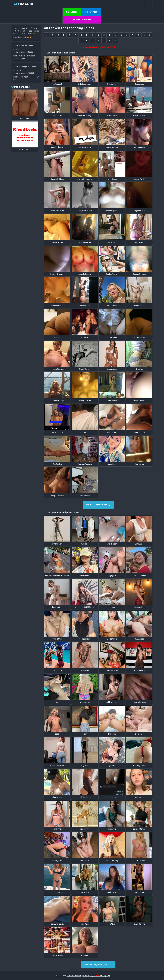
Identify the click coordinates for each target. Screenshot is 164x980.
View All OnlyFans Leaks (98, 965)
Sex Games (72, 12)
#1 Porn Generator (82, 20)
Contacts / (91, 976)
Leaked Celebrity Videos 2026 (98, 47)
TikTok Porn (91, 12)
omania (22, 4)
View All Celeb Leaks (98, 505)
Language (106, 976)
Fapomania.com (74, 976)
